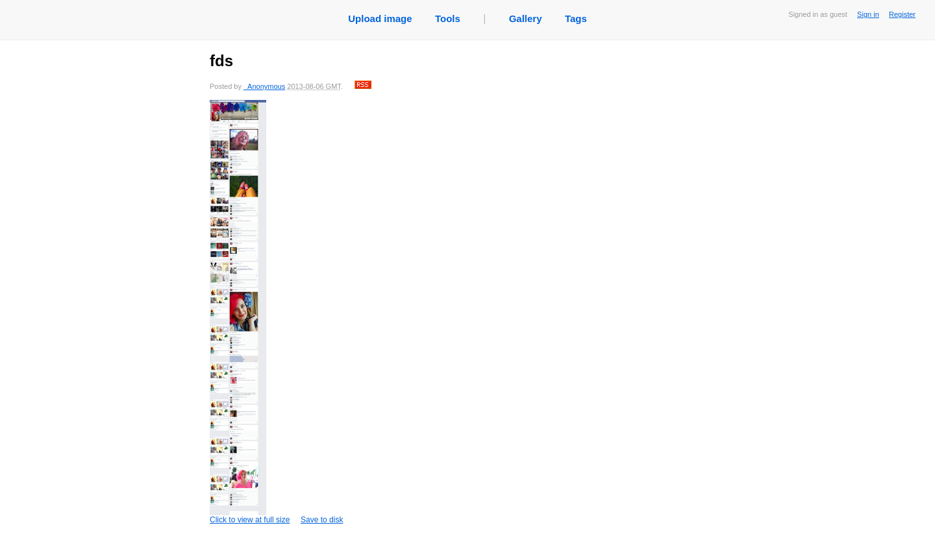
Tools (448, 18)
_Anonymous (264, 86)
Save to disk (322, 520)
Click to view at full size (250, 312)
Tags (576, 18)
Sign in (868, 14)
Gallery (526, 18)
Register (902, 14)
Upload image (380, 18)
